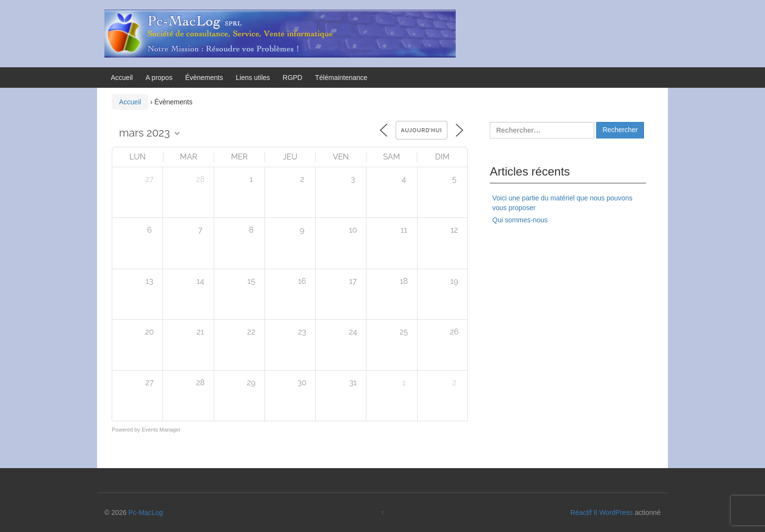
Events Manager (161, 430)
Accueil (122, 78)
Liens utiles (253, 78)
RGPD (292, 78)
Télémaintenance (341, 78)
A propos (159, 78)
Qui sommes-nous (520, 220)
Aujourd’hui (422, 130)
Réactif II (584, 512)
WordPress (616, 512)
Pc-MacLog (146, 512)
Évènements (204, 78)
